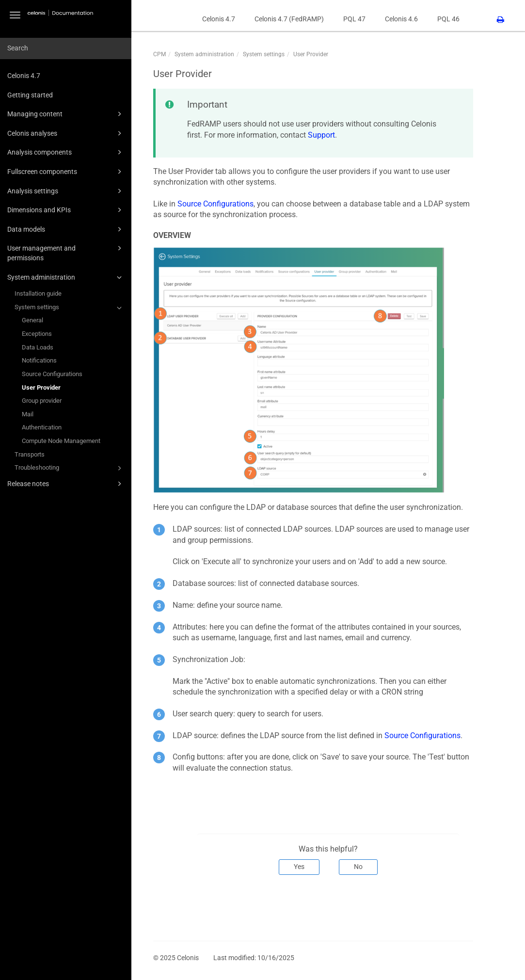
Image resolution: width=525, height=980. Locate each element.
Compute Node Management (61, 441)
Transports (30, 454)
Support (321, 135)
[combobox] (66, 48)
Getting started (30, 95)
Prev (167, 907)
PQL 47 (354, 19)
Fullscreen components (66, 172)
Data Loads (38, 347)
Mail (28, 414)
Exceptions (37, 334)
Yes (299, 867)
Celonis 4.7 (24, 76)
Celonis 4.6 (401, 19)
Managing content (66, 114)
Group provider (42, 401)
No (358, 867)
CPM (159, 54)
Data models (66, 229)
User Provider (41, 387)
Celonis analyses (66, 133)
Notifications (39, 360)
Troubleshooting (70, 468)
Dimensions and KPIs (66, 210)
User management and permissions (66, 252)
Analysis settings (66, 191)
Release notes (66, 484)
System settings (70, 308)
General (32, 320)
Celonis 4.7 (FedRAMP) (289, 19)
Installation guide (38, 293)
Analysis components (66, 152)
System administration (66, 277)
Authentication (42, 427)
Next (459, 907)
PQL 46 (448, 19)
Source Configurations (52, 374)
